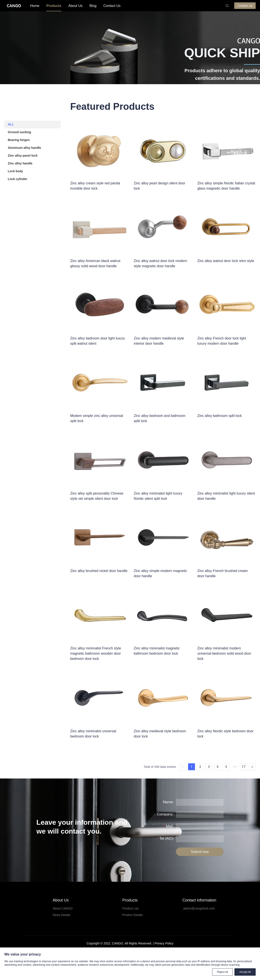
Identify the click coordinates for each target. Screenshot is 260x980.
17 (244, 767)
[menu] (126, 6)
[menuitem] (35, 6)
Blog (93, 6)
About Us (75, 6)
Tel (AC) (166, 838)
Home (35, 6)
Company (165, 814)
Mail (169, 826)
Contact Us (112, 6)
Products (54, 6)
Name (168, 802)
